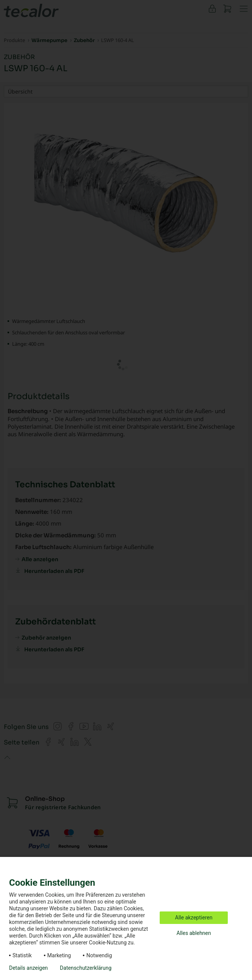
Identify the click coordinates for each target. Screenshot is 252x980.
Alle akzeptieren (194, 918)
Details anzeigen (28, 968)
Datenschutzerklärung (86, 968)
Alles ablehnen (194, 933)
